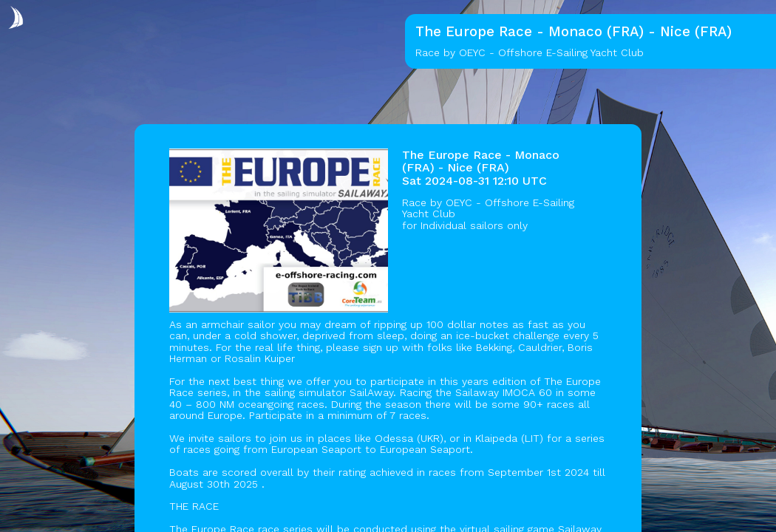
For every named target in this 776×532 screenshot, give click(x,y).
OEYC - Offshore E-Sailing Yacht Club (488, 208)
